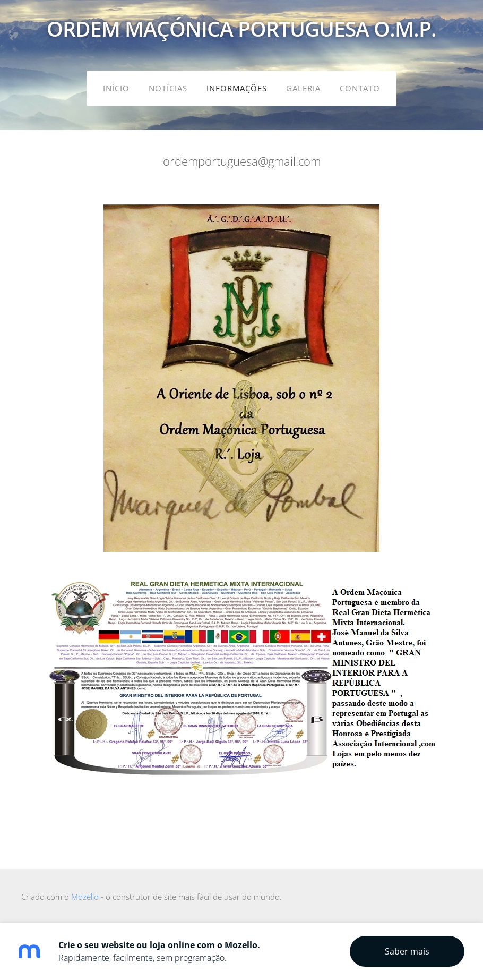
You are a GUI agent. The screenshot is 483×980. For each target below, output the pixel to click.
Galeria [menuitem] (303, 88)
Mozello (85, 897)
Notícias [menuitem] (168, 88)
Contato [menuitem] (360, 88)
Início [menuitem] (116, 88)
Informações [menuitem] (237, 88)
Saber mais (407, 951)
